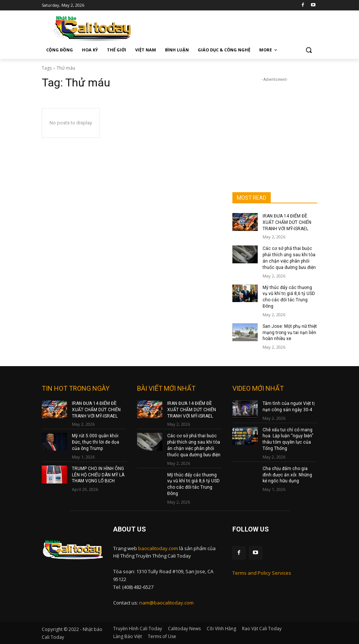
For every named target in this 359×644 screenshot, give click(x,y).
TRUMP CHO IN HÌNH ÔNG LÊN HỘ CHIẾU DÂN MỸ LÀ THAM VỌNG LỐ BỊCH (98, 475)
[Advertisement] (275, 121)
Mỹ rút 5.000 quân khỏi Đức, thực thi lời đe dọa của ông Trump (96, 442)
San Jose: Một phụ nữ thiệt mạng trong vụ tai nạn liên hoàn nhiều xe (290, 333)
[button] (309, 50)
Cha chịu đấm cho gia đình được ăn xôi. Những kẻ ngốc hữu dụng (287, 475)
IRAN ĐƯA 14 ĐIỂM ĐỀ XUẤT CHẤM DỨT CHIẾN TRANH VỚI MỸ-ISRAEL (287, 222)
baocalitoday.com (158, 548)
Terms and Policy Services (262, 573)
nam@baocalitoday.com (166, 603)
